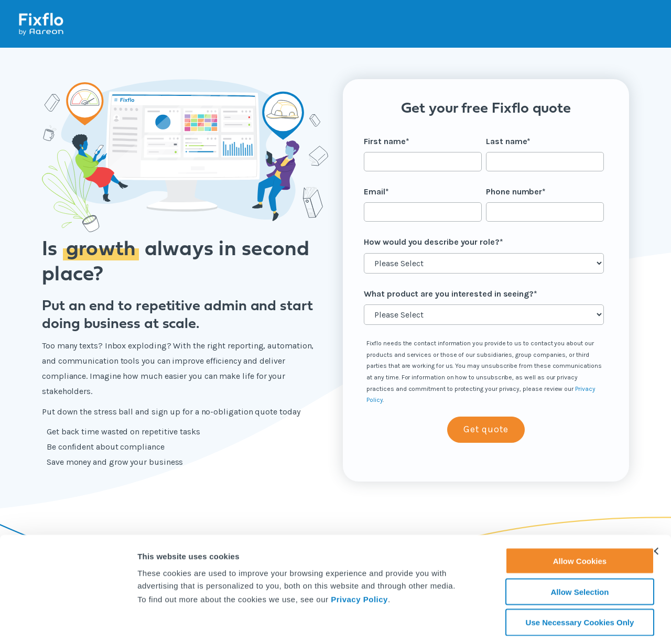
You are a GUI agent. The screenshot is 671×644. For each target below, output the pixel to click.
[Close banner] (655, 506)
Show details (550, 624)
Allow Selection (557, 546)
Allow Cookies (557, 515)
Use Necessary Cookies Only (557, 577)
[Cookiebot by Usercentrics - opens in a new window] (68, 624)
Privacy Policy (359, 554)
